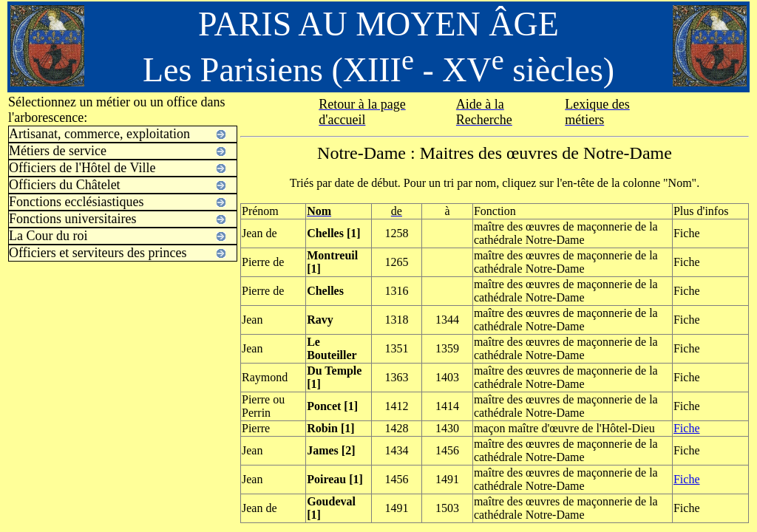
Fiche (687, 428)
